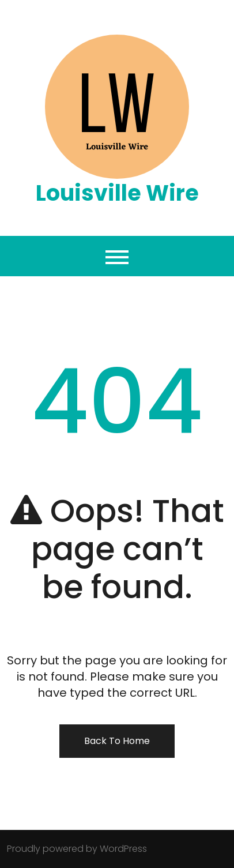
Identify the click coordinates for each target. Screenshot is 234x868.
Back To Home (117, 741)
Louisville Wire (117, 193)
